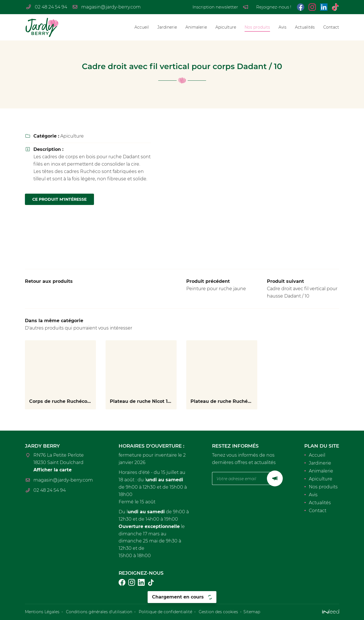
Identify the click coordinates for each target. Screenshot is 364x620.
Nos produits (257, 27)
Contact (331, 27)
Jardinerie (167, 27)
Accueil (142, 27)
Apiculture (226, 27)
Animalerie (196, 27)
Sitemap (252, 612)
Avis (282, 27)
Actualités (305, 27)
